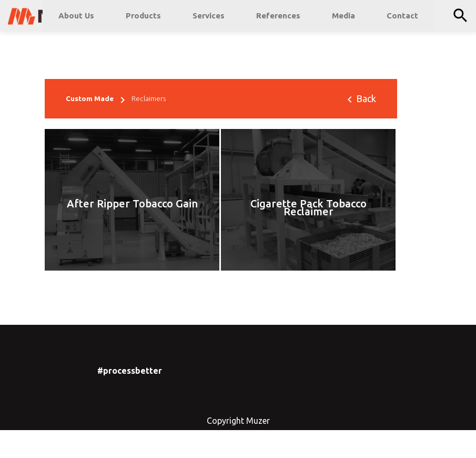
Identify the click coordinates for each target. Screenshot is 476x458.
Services (209, 16)
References (278, 16)
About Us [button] (76, 16)
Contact (402, 16)
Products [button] (143, 16)
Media (343, 16)
